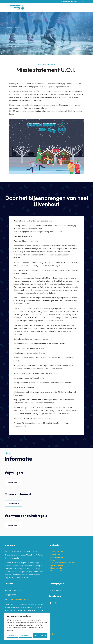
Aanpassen (13, 635)
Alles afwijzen (25, 635)
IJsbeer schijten (57, 571)
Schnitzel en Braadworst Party (63, 563)
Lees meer (12, 482)
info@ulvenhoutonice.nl (21, 600)
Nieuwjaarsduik (57, 568)
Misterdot (50, 634)
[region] (27, 626)
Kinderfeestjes (56, 560)
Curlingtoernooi (57, 554)
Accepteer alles (40, 635)
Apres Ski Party (57, 552)
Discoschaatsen (57, 557)
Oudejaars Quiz (57, 565)
